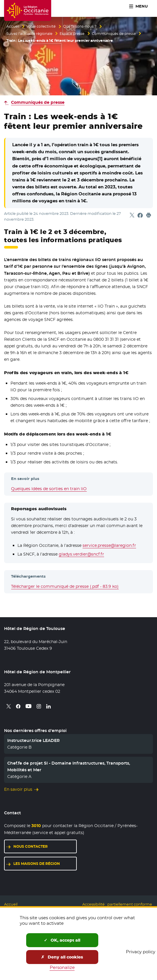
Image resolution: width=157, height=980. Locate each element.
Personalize (62, 967)
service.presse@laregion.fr (109, 545)
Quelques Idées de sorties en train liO (49, 489)
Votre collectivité (41, 26)
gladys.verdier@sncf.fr (81, 554)
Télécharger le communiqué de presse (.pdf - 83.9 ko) (65, 586)
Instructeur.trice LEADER (33, 740)
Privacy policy (141, 952)
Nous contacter (31, 846)
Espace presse (72, 34)
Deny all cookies (62, 957)
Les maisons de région (37, 864)
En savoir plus (18, 789)
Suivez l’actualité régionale (29, 34)
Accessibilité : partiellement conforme (117, 904)
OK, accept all (62, 940)
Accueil (13, 26)
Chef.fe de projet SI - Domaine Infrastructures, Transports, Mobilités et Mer (69, 766)
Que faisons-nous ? (80, 26)
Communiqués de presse (114, 34)
